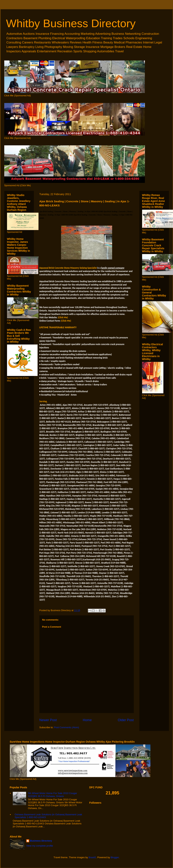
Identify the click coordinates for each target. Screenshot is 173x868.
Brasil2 (92, 857)
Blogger (115, 857)
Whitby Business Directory (71, 23)
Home (87, 720)
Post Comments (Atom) (67, 727)
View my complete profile (40, 846)
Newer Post (48, 720)
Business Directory (41, 841)
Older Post (126, 720)
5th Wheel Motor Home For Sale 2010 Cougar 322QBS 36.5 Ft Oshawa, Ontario (52, 795)
